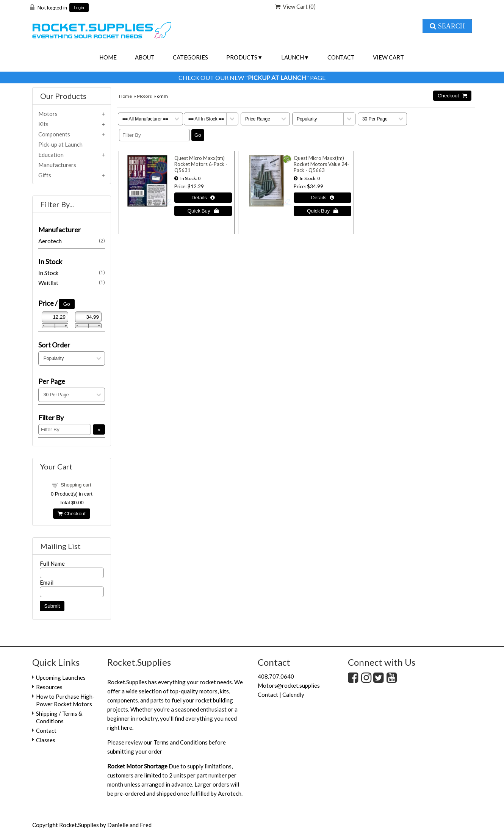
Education (51, 155)
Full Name (52, 563)
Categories (190, 57)
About (145, 57)
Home (108, 57)
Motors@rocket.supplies (289, 685)
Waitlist (72, 283)
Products (242, 57)
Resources (49, 687)
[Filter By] (154, 135)
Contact (341, 57)
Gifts (45, 175)
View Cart (388, 57)
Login (79, 8)
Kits (43, 124)
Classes (46, 740)
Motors (144, 96)
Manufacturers (57, 165)
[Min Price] (55, 317)
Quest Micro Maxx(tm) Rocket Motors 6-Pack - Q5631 (201, 164)
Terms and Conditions (181, 742)
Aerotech (72, 241)
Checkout (72, 514)
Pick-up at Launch (60, 144)
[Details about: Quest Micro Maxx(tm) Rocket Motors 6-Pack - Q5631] (203, 198)
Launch (293, 57)
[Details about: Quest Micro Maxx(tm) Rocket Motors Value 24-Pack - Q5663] (322, 198)
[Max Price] (88, 317)
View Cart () (295, 6)
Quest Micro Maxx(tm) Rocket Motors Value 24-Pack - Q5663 (322, 164)
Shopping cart (76, 485)
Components (54, 134)
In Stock (72, 273)
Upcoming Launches (61, 677)
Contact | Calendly (281, 695)
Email (47, 582)
